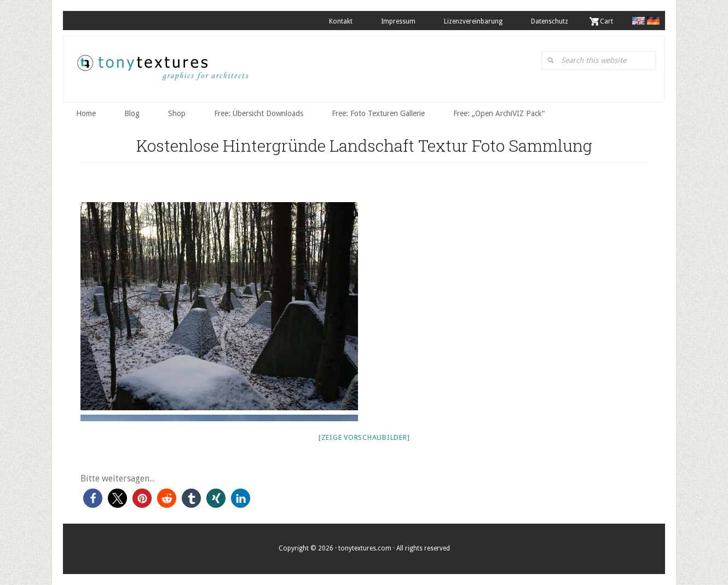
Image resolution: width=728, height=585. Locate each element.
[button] (93, 498)
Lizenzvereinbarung (473, 21)
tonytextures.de (162, 72)
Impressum (398, 21)
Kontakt (341, 21)
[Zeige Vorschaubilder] (364, 437)
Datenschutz (550, 21)
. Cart (605, 21)
